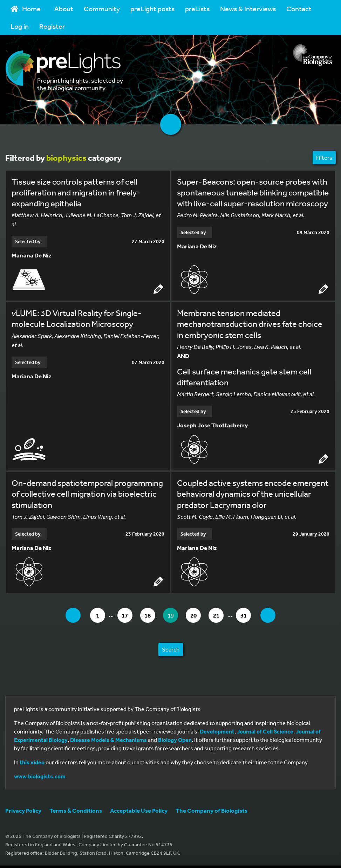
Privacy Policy (23, 811)
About (64, 9)
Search (171, 650)
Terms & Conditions (76, 811)
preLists (197, 9)
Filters (324, 157)
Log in (20, 26)
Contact (299, 9)
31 (250, 616)
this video (32, 763)
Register (52, 26)
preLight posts (152, 9)
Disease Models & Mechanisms (108, 740)
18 (149, 616)
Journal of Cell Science (265, 732)
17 (125, 616)
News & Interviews (248, 9)
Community (102, 9)
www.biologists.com (40, 777)
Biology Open (175, 740)
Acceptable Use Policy (139, 811)
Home (26, 9)
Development (217, 732)
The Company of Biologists (212, 811)
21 (221, 616)
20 (197, 616)
